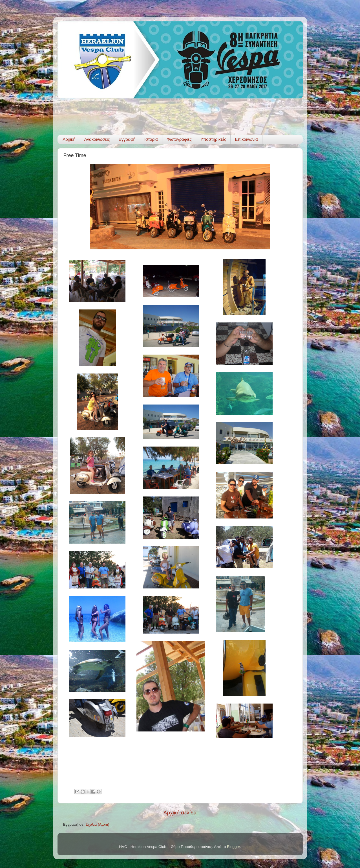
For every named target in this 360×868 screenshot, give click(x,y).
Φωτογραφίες (179, 139)
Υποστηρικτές (213, 139)
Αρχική (69, 139)
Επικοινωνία (246, 139)
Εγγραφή (127, 139)
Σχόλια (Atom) (97, 824)
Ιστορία (151, 139)
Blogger (233, 847)
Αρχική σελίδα (180, 813)
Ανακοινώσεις (97, 139)
